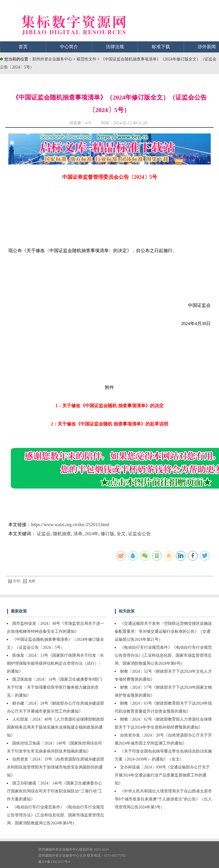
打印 (14, 581)
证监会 (44, 534)
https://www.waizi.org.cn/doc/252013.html (70, 525)
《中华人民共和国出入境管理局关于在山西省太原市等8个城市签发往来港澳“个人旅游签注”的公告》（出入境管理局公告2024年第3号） (163, 799)
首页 (23, 47)
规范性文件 (87, 59)
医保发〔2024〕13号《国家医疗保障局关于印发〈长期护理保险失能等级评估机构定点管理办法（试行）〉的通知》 (55, 663)
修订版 (108, 534)
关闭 (29, 581)
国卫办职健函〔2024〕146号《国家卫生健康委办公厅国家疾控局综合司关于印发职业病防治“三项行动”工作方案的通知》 (54, 791)
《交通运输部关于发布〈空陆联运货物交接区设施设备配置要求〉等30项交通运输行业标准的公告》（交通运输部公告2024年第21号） (163, 631)
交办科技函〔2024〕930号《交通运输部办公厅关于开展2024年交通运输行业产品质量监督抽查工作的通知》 (162, 775)
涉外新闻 (207, 47)
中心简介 (69, 47)
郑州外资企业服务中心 (52, 59)
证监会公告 (139, 534)
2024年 (92, 534)
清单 (78, 534)
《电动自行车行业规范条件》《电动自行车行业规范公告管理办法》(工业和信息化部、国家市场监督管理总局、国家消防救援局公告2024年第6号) (55, 815)
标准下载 (161, 47)
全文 (121, 534)
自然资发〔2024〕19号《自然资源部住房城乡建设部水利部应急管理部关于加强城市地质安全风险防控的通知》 (55, 767)
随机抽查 (62, 534)
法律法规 (115, 47)
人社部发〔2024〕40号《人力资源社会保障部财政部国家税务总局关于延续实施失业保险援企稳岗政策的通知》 (55, 727)
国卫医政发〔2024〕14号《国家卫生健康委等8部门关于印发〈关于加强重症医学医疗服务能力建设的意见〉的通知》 (54, 687)
